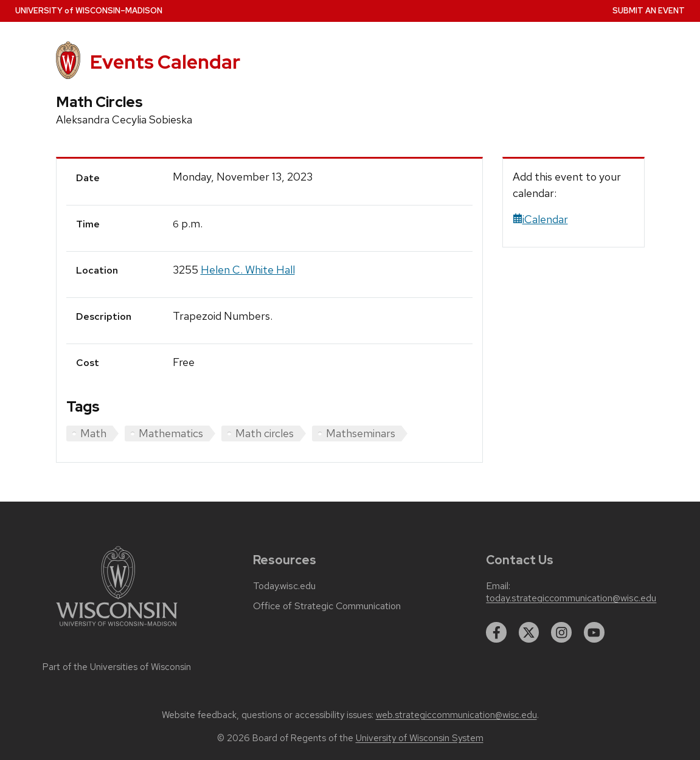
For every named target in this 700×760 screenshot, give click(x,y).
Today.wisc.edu (284, 586)
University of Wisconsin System (420, 738)
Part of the (117, 667)
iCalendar (540, 219)
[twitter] (529, 632)
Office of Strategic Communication (327, 606)
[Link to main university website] (117, 628)
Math (93, 433)
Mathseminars (361, 433)
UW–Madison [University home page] (89, 11)
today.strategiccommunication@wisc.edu (571, 598)
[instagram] (561, 632)
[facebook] (496, 632)
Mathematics (171, 433)
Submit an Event (649, 11)
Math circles (265, 433)
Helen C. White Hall (248, 270)
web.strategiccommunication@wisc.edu (456, 715)
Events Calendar (165, 62)
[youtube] (594, 632)
